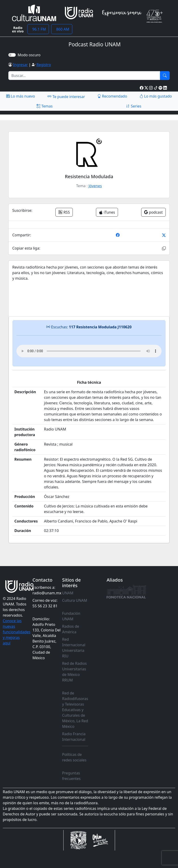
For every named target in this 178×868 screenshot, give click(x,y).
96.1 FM (38, 29)
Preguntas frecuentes (71, 776)
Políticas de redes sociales (74, 757)
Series (133, 106)
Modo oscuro (30, 55)
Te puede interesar (66, 96)
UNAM (68, 593)
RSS (64, 212)
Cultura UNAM (75, 600)
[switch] (12, 55)
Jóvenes (95, 186)
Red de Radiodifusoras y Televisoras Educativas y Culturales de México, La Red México (75, 710)
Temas (45, 106)
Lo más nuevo (21, 96)
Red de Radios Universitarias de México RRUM (74, 672)
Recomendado (112, 96)
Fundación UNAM (71, 616)
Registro (44, 65)
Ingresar (20, 65)
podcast (153, 212)
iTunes (107, 212)
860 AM (62, 29)
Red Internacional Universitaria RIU (74, 648)
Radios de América (71, 629)
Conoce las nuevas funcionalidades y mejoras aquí (17, 632)
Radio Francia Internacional (74, 737)
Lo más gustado (156, 96)
